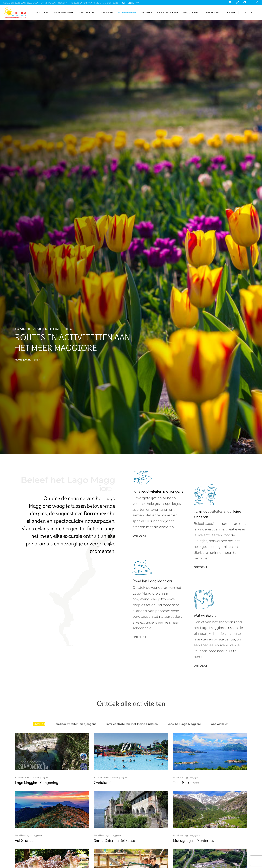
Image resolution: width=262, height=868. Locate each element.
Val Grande (24, 841)
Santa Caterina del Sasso (114, 841)
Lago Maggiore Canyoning (37, 783)
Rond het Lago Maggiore (187, 777)
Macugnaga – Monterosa (194, 841)
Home (19, 360)
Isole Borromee (186, 783)
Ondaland (102, 783)
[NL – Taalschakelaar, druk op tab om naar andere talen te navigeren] (249, 13)
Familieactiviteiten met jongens (32, 777)
